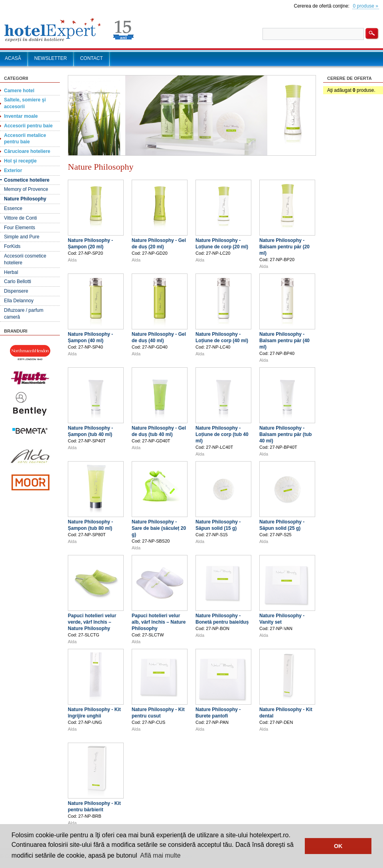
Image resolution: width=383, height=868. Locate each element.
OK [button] (338, 846)
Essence (13, 208)
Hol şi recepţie (20, 161)
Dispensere (16, 291)
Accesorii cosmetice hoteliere (25, 259)
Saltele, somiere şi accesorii (25, 103)
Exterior (13, 170)
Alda (72, 260)
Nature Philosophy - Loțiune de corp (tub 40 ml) (222, 434)
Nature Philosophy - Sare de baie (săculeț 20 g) (159, 528)
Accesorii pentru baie (28, 126)
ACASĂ (13, 58)
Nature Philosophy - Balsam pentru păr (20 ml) (284, 247)
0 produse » (366, 6)
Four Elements (20, 228)
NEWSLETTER (51, 58)
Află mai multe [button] (160, 855)
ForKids (12, 246)
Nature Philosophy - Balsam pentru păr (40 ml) (284, 341)
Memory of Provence (26, 189)
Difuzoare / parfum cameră (24, 314)
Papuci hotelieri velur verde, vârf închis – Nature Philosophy (92, 622)
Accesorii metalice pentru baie (25, 139)
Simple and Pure (22, 237)
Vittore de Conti (21, 218)
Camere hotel (19, 91)
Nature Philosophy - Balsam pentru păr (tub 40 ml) (285, 434)
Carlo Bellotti (18, 281)
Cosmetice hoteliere (27, 180)
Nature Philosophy (25, 199)
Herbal (11, 272)
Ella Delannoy (19, 301)
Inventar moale (21, 116)
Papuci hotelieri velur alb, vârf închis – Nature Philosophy (159, 622)
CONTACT (92, 58)
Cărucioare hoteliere (27, 151)
